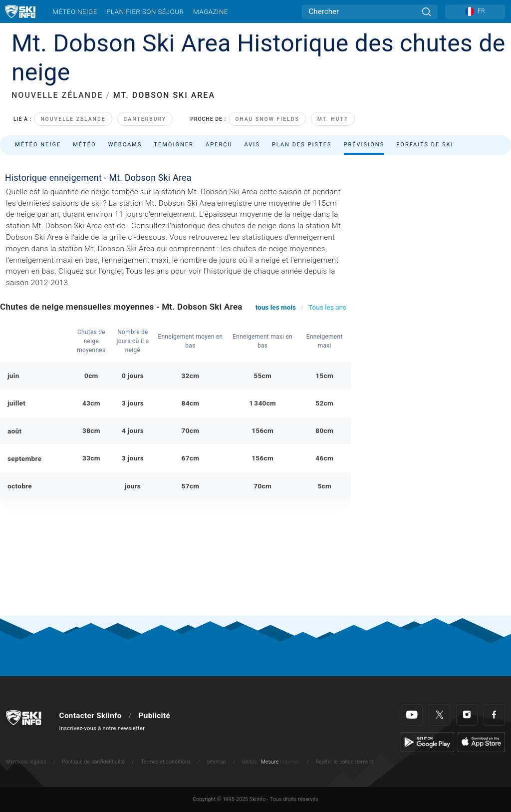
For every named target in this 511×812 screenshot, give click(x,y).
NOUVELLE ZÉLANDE (57, 95)
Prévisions (364, 145)
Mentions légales (26, 762)
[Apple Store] (481, 742)
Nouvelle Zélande (73, 119)
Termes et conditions (166, 762)
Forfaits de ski (425, 145)
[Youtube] (412, 715)
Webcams (125, 145)
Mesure (270, 762)
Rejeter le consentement (345, 762)
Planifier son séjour (145, 11)
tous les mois (276, 307)
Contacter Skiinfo (91, 716)
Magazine (211, 11)
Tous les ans (327, 307)
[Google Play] (427, 742)
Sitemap (216, 762)
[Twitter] (439, 715)
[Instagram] (467, 715)
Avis (252, 145)
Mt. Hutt (333, 119)
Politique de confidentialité (93, 762)
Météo (85, 145)
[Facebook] (494, 715)
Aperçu (219, 145)
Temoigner (174, 145)
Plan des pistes (302, 145)
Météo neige (75, 11)
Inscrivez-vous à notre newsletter (102, 728)
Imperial (290, 762)
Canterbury (145, 119)
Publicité (154, 716)
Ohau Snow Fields (267, 119)
